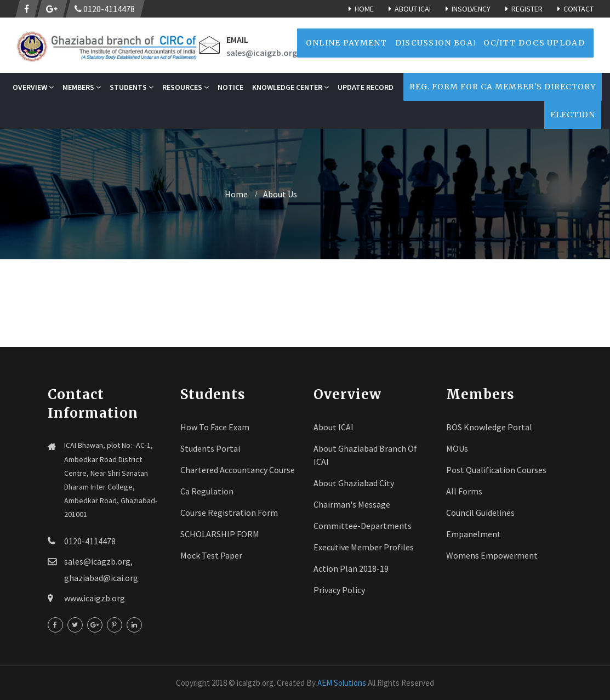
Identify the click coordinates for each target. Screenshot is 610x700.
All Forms (464, 491)
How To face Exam (215, 427)
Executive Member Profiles (364, 547)
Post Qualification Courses (496, 470)
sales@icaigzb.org (262, 53)
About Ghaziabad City (354, 483)
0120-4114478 (105, 9)
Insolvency (466, 9)
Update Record (366, 87)
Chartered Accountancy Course (238, 470)
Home (359, 9)
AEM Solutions (342, 683)
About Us (280, 194)
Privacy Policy (339, 590)
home (236, 194)
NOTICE (230, 87)
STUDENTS (132, 87)
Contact (574, 9)
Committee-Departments (363, 526)
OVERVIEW (33, 87)
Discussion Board (441, 43)
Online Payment (346, 43)
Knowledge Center (290, 87)
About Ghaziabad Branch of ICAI (365, 455)
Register (522, 9)
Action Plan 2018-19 (351, 568)
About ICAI (408, 9)
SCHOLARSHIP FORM (220, 534)
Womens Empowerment (492, 555)
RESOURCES (186, 87)
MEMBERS (82, 87)
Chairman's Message (352, 504)
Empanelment (474, 534)
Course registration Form (229, 513)
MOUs (457, 448)
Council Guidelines (480, 513)
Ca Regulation (207, 491)
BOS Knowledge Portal (489, 427)
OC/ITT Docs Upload (534, 43)
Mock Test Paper (211, 555)
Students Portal (210, 448)
